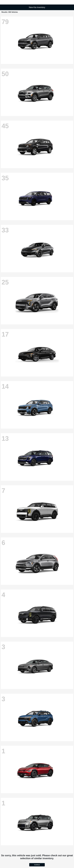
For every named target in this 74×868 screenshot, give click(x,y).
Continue (37, 865)
